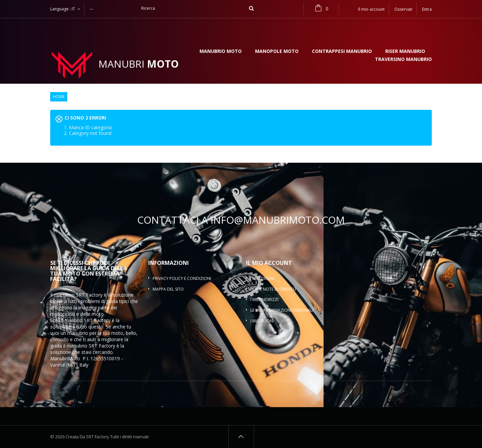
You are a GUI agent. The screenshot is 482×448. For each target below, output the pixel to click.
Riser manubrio (405, 52)
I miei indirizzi (264, 300)
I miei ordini (262, 278)
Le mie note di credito (273, 289)
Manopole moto (277, 52)
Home (59, 97)
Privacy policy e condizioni (182, 278)
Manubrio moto (221, 52)
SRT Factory (102, 346)
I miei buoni (262, 321)
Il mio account (269, 263)
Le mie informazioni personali (282, 310)
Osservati (403, 9)
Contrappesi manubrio (342, 52)
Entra (427, 9)
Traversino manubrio (403, 60)
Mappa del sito (168, 289)
